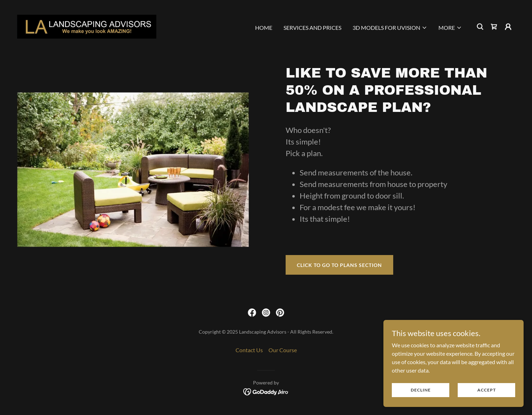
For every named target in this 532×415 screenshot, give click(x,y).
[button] (390, 28)
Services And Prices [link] (312, 28)
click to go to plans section (339, 265)
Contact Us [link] (249, 350)
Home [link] (264, 28)
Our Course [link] (283, 350)
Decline (421, 390)
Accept (487, 390)
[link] (87, 26)
